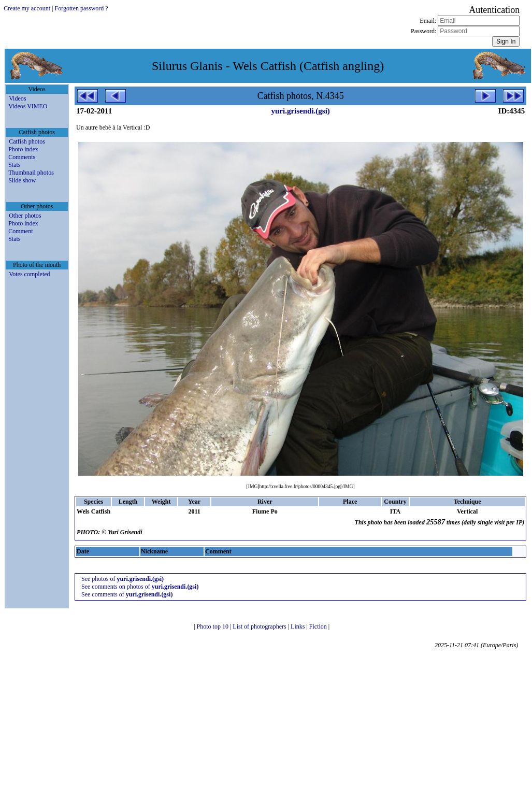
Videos (17, 98)
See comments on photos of (140, 587)
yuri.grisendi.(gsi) (300, 111)
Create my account (27, 8)
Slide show (22, 180)
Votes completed (29, 274)
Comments (22, 157)
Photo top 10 (213, 626)
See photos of (123, 579)
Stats (14, 165)
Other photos (25, 216)
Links (298, 626)
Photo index (23, 149)
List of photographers (260, 626)
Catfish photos (27, 141)
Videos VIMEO (28, 106)
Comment (20, 231)
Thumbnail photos (31, 173)
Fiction (319, 626)
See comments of (127, 594)
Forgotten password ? (82, 8)
